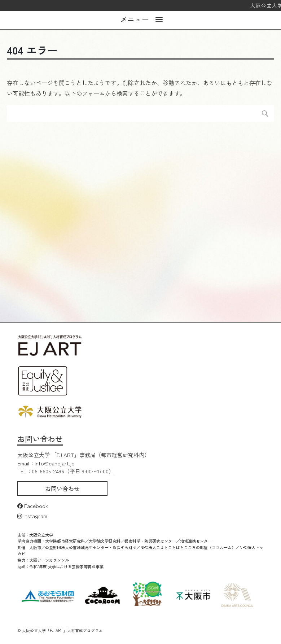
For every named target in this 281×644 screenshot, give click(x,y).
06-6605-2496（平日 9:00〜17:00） (73, 471)
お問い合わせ (62, 489)
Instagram (32, 516)
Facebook (33, 506)
